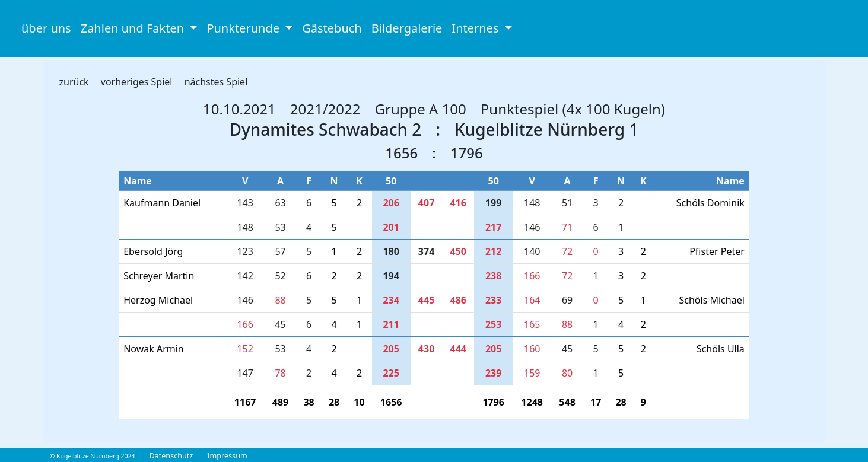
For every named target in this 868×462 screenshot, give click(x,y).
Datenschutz (171, 456)
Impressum (227, 456)
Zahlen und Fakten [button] (134, 28)
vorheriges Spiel (137, 82)
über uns (46, 28)
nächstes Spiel (216, 82)
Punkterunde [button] (244, 28)
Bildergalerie (407, 28)
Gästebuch (332, 28)
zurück (74, 82)
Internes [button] (476, 28)
